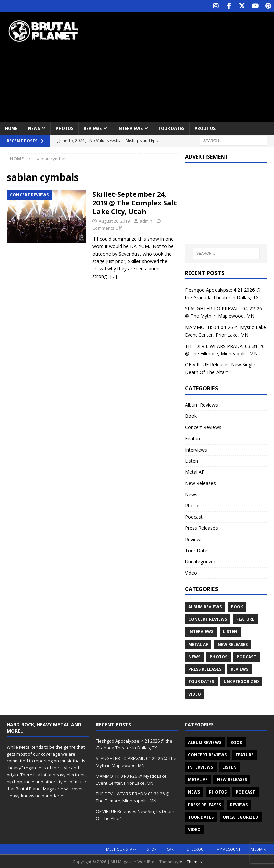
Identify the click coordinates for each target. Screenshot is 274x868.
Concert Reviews (203, 427)
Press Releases (201, 528)
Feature (193, 438)
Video (191, 572)
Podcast (194, 516)
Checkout (196, 849)
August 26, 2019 (114, 221)
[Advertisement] (187, 65)
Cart (171, 849)
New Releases (200, 483)
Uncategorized (201, 561)
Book (191, 416)
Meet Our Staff (121, 849)
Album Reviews (201, 404)
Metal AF (195, 472)
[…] (114, 276)
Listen (191, 460)
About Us (205, 128)
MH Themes (190, 861)
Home (11, 128)
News (34, 128)
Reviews (93, 128)
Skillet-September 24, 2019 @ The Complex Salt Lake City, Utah (135, 202)
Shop (152, 849)
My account (228, 849)
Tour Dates (171, 128)
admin (146, 221)
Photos (65, 128)
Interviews (130, 128)
